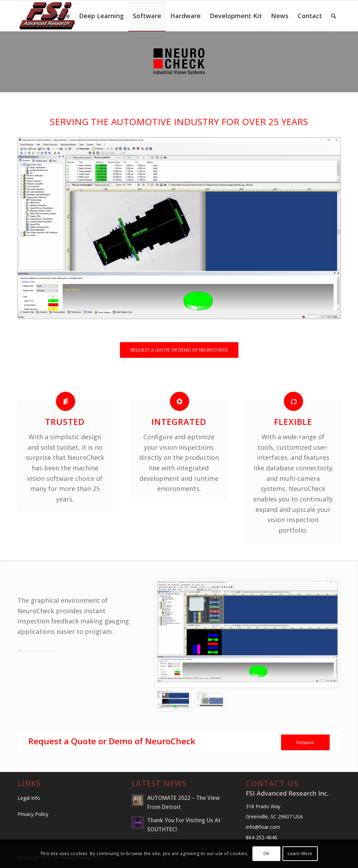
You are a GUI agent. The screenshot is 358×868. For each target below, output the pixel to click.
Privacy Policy (33, 814)
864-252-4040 (262, 837)
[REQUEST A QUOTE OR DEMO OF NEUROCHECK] (179, 350)
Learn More (300, 853)
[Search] (334, 16)
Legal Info (29, 798)
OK (266, 853)
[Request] (305, 742)
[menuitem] (61, 16)
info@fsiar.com (263, 827)
